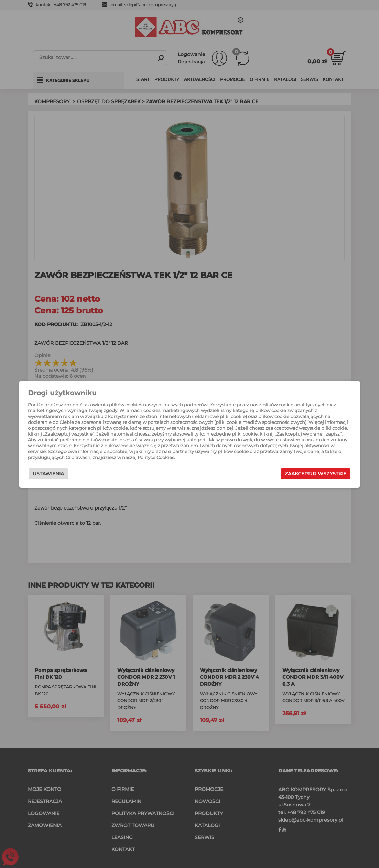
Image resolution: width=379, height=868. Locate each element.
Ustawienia (51, 474)
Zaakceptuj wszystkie (313, 474)
